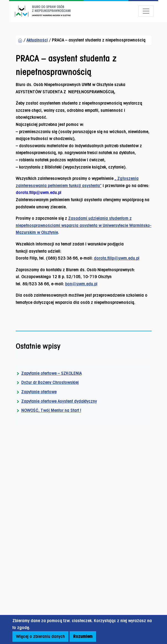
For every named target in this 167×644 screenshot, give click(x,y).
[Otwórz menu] (146, 11)
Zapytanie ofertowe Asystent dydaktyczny (59, 401)
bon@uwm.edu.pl (81, 284)
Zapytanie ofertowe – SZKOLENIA (51, 373)
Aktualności (37, 40)
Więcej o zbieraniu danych (40, 636)
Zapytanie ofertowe (39, 392)
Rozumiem (83, 636)
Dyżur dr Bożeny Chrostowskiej (50, 382)
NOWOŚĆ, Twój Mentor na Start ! (51, 410)
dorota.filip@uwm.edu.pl (117, 258)
